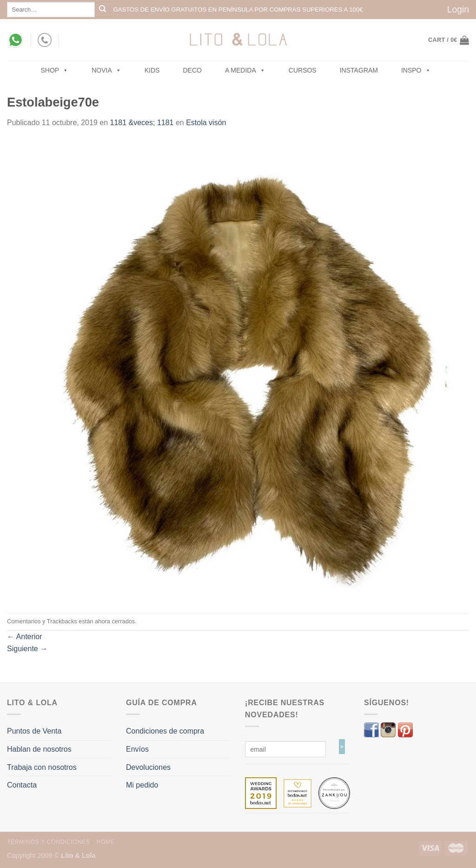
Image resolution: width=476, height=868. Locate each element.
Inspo (416, 70)
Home (106, 842)
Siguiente (27, 649)
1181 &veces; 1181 (142, 123)
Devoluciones (148, 767)
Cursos (303, 70)
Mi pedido (142, 785)
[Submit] (102, 10)
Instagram (359, 70)
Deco (192, 70)
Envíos (137, 749)
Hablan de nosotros (39, 749)
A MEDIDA (245, 70)
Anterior (25, 637)
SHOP (55, 70)
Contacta (22, 785)
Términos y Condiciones (49, 842)
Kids (152, 70)
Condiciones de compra (165, 731)
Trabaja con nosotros (42, 767)
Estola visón (206, 123)
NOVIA (106, 70)
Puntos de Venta (34, 731)
